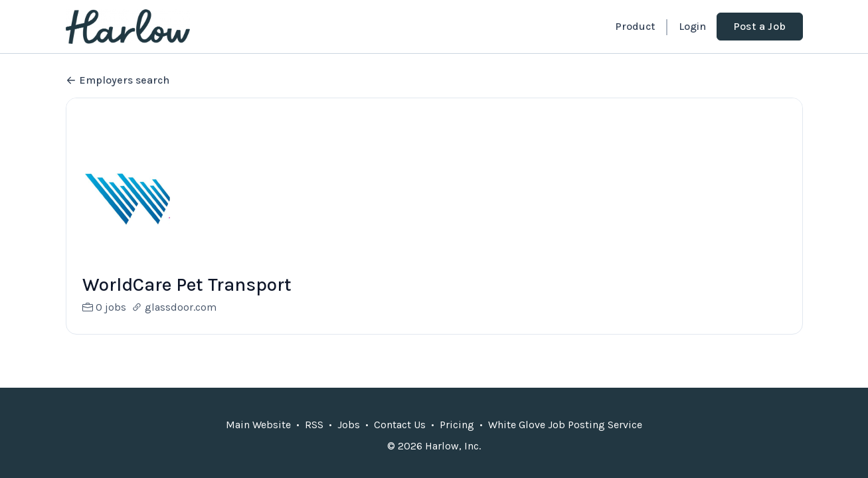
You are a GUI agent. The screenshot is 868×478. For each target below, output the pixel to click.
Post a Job (760, 26)
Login (692, 26)
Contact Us (400, 425)
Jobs (349, 425)
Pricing (457, 425)
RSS (314, 425)
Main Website (258, 425)
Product (635, 26)
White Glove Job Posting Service (565, 425)
